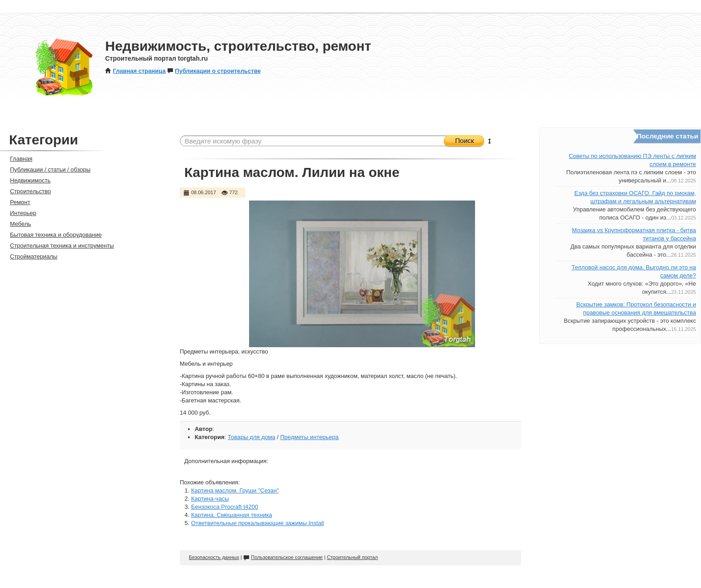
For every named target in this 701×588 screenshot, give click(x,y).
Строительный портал (353, 557)
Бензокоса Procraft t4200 (225, 507)
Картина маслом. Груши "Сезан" (235, 490)
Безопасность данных (214, 557)
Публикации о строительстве (214, 71)
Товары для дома (252, 437)
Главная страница (135, 71)
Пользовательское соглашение (283, 557)
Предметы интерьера (310, 437)
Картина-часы (210, 499)
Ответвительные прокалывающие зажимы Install (257, 523)
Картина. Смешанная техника (232, 515)
